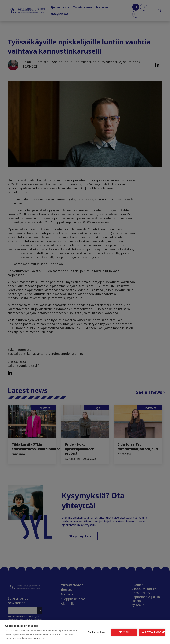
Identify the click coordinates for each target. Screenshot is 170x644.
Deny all (106, 627)
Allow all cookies (146, 627)
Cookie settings (65, 627)
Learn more (31, 638)
